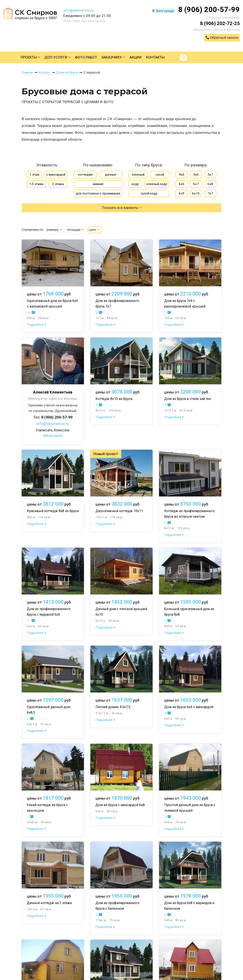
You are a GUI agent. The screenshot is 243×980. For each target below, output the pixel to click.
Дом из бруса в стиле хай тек (188, 399)
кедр (135, 184)
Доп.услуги (58, 57)
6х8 (210, 184)
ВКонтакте (53, 436)
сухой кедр (149, 193)
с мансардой (56, 175)
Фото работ (86, 57)
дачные (111, 175)
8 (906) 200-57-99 (209, 9)
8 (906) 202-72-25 (220, 23)
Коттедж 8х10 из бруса (114, 399)
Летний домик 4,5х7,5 (113, 707)
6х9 (182, 193)
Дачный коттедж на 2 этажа (49, 903)
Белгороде (165, 11)
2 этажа (58, 184)
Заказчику (113, 57)
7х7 (210, 193)
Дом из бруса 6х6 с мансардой (189, 707)
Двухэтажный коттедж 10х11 (119, 511)
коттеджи (85, 175)
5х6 (196, 175)
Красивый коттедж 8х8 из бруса (53, 511)
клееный (138, 175)
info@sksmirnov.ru (78, 10)
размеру (55, 230)
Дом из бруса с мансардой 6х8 (120, 805)
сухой (160, 175)
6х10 (196, 193)
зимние (98, 184)
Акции (136, 57)
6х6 (182, 184)
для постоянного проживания (98, 193)
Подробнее (37, 325)
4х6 (182, 175)
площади (76, 230)
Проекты (30, 57)
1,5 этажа (36, 184)
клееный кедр (157, 184)
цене (94, 230)
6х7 (196, 184)
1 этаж (34, 175)
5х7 (210, 175)
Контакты (155, 57)
